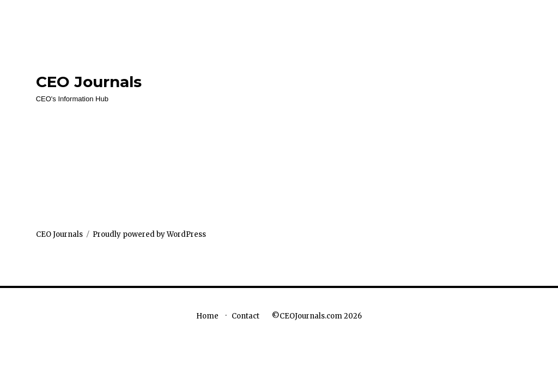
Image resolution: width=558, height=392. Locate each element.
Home (207, 316)
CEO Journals (89, 82)
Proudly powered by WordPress (149, 234)
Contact (245, 316)
